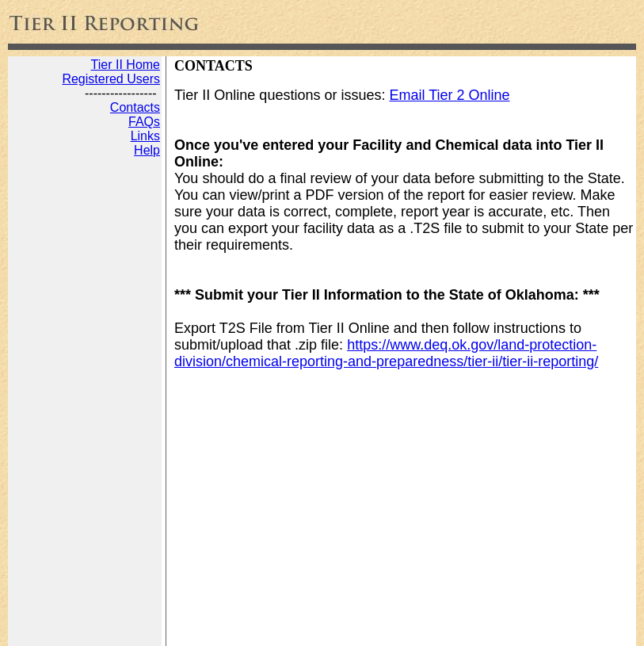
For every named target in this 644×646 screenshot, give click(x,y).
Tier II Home (126, 65)
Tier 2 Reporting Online (71, 629)
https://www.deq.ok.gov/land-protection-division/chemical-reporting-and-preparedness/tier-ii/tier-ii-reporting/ (386, 353)
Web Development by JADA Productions (243, 629)
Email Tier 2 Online (449, 95)
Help (147, 150)
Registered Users (111, 79)
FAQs (144, 122)
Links (145, 136)
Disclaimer (383, 629)
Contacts (135, 107)
